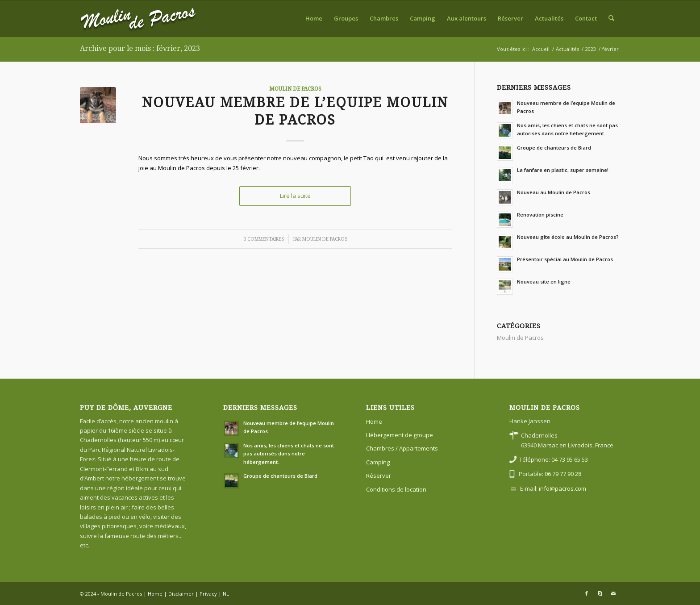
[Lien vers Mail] (613, 593)
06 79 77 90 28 (563, 474)
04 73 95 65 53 (570, 459)
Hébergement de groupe (400, 435)
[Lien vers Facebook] (587, 593)
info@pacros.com (562, 488)
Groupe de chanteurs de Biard (554, 148)
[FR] (138, 18)
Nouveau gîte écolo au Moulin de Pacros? (568, 237)
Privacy (208, 594)
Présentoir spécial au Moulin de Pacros (565, 259)
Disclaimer (181, 594)
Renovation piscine (540, 215)
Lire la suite (295, 196)
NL (226, 594)
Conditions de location (396, 489)
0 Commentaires (264, 239)
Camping (378, 462)
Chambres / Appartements (402, 448)
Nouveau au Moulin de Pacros (554, 192)
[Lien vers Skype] (600, 593)
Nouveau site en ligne (544, 282)
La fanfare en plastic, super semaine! (563, 170)
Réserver (379, 476)
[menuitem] (314, 18)
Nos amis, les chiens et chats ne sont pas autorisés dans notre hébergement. (289, 454)
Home (374, 421)
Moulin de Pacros (295, 89)
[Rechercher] (611, 18)
